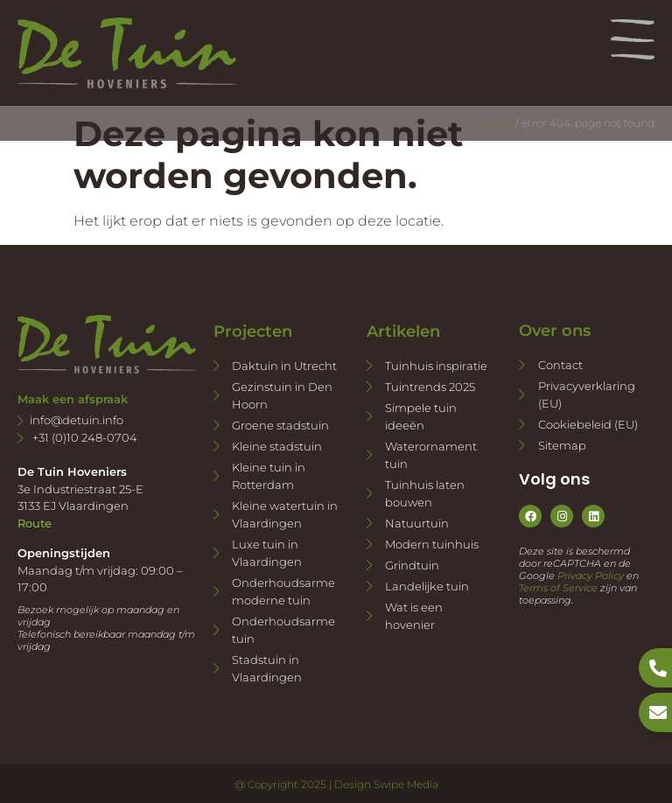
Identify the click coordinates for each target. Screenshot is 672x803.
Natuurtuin (417, 523)
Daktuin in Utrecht (284, 366)
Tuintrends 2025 (430, 387)
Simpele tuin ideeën (421, 416)
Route (35, 523)
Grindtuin (412, 565)
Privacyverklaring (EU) (587, 395)
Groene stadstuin (280, 425)
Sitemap (562, 445)
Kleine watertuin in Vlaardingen (285, 514)
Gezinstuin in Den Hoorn (282, 395)
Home (497, 123)
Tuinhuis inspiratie (436, 366)
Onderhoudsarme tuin (283, 630)
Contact (560, 365)
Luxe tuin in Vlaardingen (267, 553)
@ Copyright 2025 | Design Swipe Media (336, 784)
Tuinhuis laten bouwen (425, 493)
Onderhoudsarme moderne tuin (283, 591)
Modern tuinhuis (432, 544)
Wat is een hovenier (414, 616)
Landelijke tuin (427, 586)
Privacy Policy (591, 576)
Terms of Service (558, 588)
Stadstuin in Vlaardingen (267, 668)
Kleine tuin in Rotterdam (269, 476)
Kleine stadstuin (277, 446)
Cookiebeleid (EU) (588, 424)
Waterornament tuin (431, 455)
